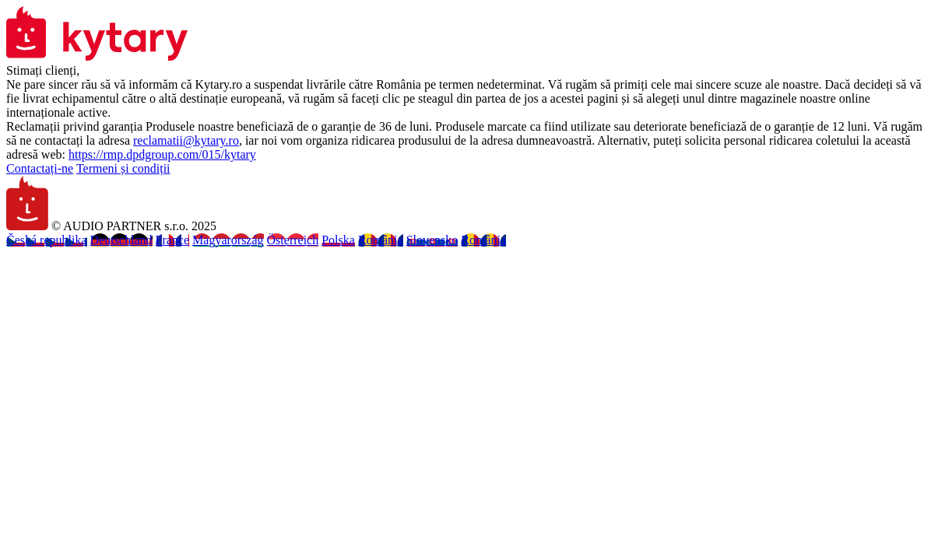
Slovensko (432, 240)
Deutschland (121, 240)
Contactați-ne (40, 168)
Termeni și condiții (123, 168)
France (173, 240)
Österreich (293, 240)
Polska (338, 240)
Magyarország (228, 240)
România (381, 240)
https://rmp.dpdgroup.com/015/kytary (162, 154)
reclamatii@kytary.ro (186, 140)
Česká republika (47, 240)
